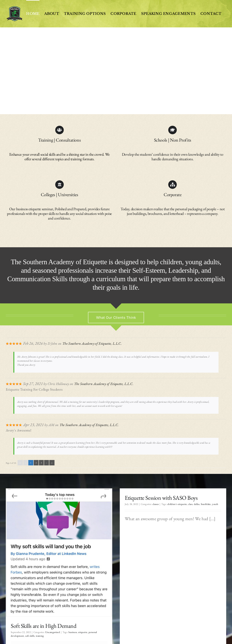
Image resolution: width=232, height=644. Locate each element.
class (181, 504)
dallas (188, 504)
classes (147, 504)
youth (206, 504)
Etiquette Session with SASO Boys (152, 498)
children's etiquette (168, 504)
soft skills (30, 636)
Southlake (197, 504)
